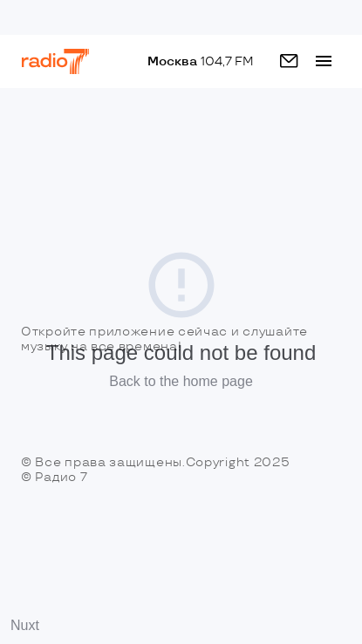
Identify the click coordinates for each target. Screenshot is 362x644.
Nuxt (25, 625)
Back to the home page (181, 381)
